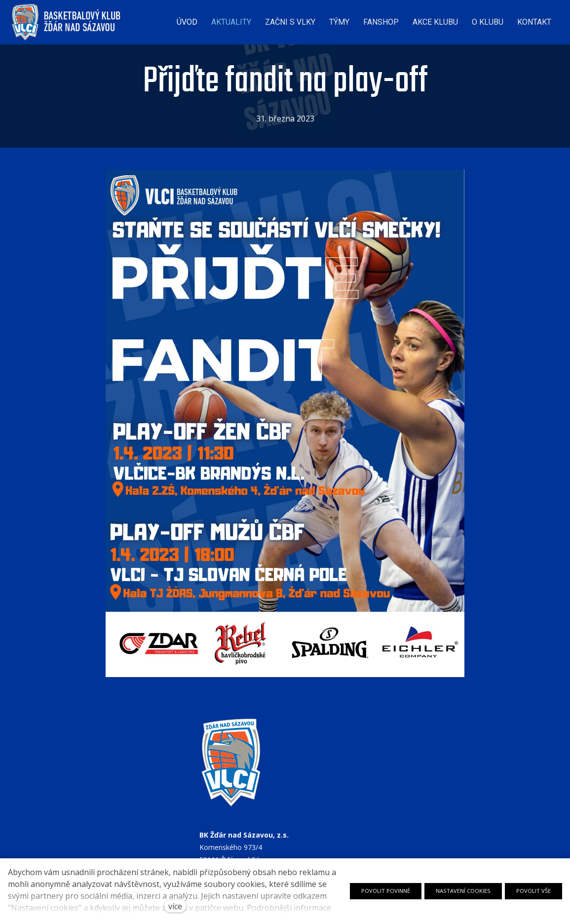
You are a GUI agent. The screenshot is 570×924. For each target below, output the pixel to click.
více (175, 906)
